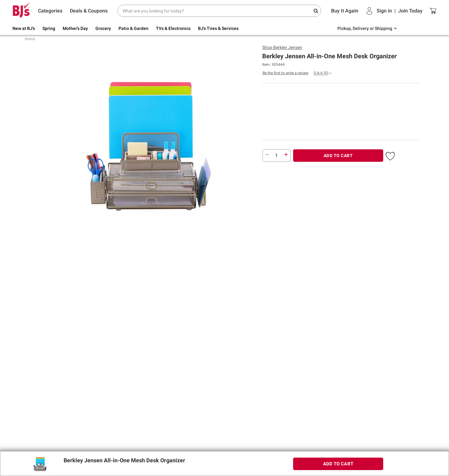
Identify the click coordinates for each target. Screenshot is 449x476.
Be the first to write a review (285, 73)
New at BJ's (24, 28)
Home (30, 39)
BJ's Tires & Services (218, 28)
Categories (50, 11)
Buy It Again (345, 11)
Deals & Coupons (89, 11)
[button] (390, 155)
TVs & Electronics (173, 28)
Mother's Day (75, 28)
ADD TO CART (338, 156)
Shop (282, 47)
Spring (49, 28)
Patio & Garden (133, 28)
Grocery (103, 28)
